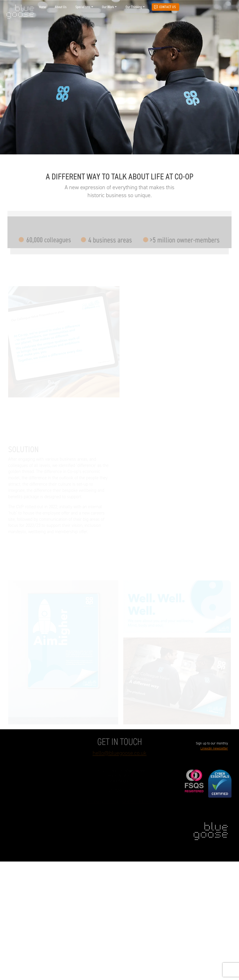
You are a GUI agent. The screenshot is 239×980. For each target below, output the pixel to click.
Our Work (108, 7)
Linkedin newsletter (214, 749)
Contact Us (167, 7)
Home (42, 7)
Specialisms (83, 7)
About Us (61, 7)
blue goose (20, 12)
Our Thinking (134, 7)
